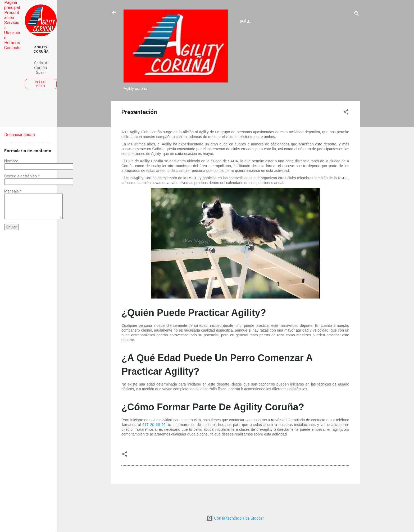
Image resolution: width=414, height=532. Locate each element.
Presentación (190, 106)
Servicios (225, 106)
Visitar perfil (41, 84)
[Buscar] (357, 14)
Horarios (255, 106)
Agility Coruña (41, 49)
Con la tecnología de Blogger (235, 518)
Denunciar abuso (20, 135)
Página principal (146, 106)
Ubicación (286, 106)
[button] (346, 136)
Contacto (318, 106)
